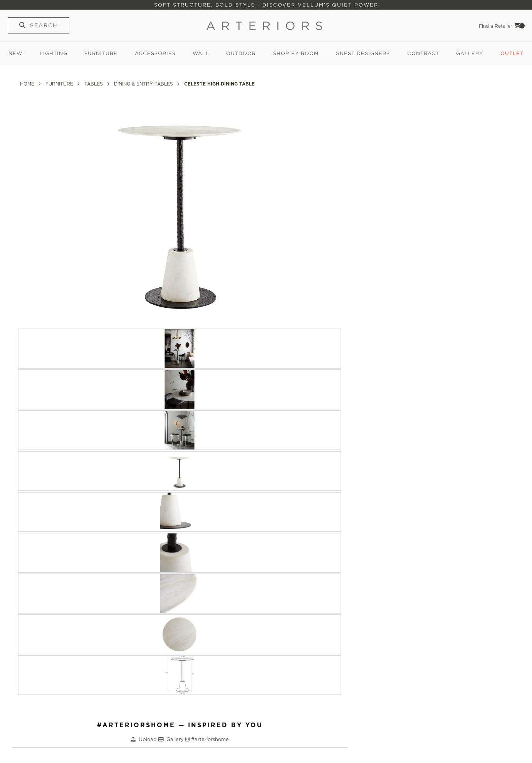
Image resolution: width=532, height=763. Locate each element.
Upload (149, 739)
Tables (94, 84)
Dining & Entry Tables (144, 84)
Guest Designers (363, 53)
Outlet (512, 53)
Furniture (101, 53)
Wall (201, 53)
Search (44, 25)
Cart (520, 25)
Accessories (155, 53)
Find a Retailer (496, 26)
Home (28, 84)
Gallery (470, 53)
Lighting (54, 53)
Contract (423, 53)
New (15, 53)
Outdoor (241, 53)
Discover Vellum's (296, 5)
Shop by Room (296, 53)
